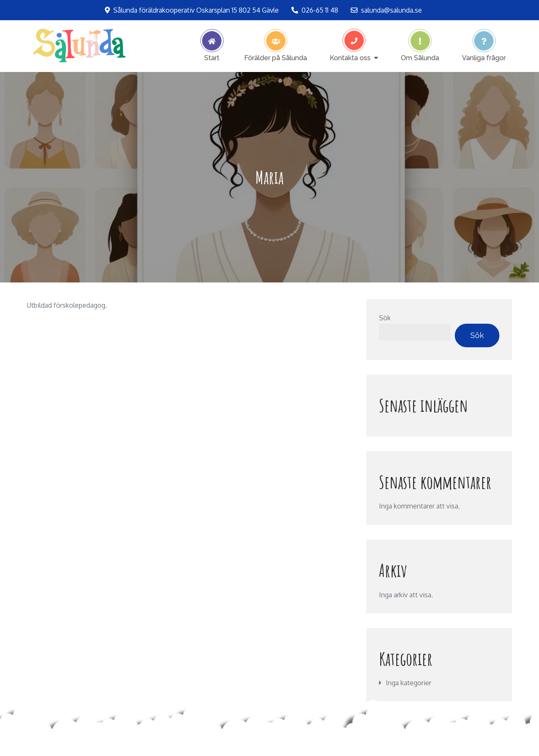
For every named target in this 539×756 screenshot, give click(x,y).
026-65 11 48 (315, 10)
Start (212, 58)
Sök (385, 318)
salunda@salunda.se (386, 10)
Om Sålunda (420, 58)
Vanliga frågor (484, 58)
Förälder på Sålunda (276, 58)
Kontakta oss (350, 58)
